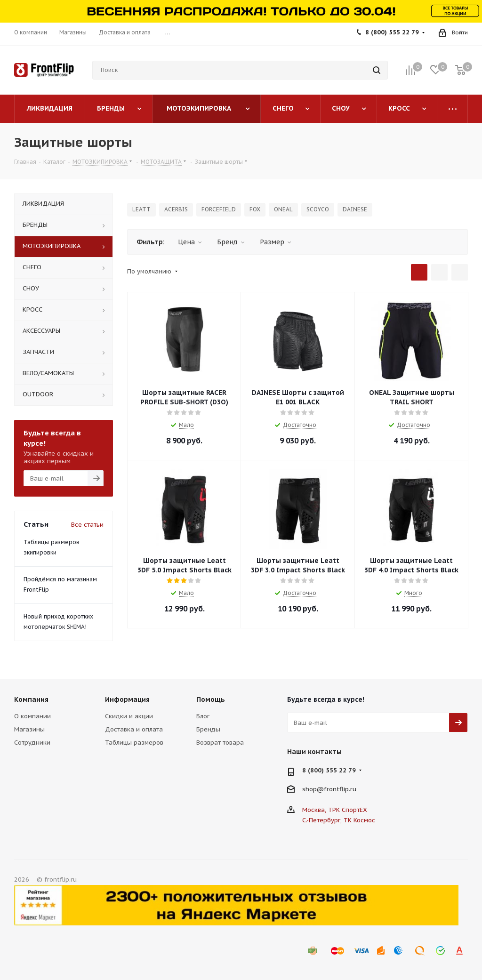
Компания (31, 699)
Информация (127, 699)
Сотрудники (32, 743)
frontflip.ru (340, 789)
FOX (255, 209)
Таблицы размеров (134, 743)
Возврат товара (220, 743)
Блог (203, 716)
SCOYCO (318, 209)
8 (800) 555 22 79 (392, 32)
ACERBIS (176, 209)
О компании (32, 716)
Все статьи (87, 525)
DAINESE (355, 209)
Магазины (29, 729)
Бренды (208, 729)
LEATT (141, 209)
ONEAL (283, 209)
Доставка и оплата (134, 729)
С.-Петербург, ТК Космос (339, 820)
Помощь (211, 699)
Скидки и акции (129, 716)
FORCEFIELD (219, 209)
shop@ (313, 789)
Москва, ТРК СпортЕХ (335, 810)
